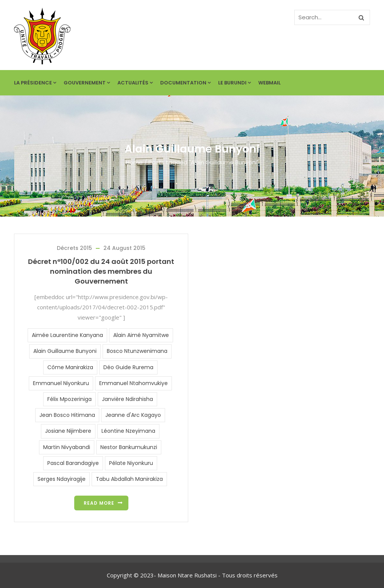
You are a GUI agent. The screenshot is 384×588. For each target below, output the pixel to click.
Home (134, 162)
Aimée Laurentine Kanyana (67, 335)
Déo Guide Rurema (128, 367)
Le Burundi (234, 83)
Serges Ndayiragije (62, 479)
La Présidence (35, 83)
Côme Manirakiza (70, 367)
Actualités (135, 83)
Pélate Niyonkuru (131, 463)
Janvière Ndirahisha (127, 399)
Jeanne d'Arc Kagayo (133, 415)
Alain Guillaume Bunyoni (65, 351)
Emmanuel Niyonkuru (61, 383)
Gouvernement (87, 83)
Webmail (269, 83)
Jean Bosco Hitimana (67, 415)
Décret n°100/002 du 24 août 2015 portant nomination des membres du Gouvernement (101, 271)
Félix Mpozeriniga (69, 399)
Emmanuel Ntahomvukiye (133, 383)
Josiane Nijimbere (68, 431)
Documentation (185, 83)
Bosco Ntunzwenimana (137, 351)
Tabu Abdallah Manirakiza (129, 479)
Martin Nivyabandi (67, 447)
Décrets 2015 (74, 248)
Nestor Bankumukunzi (129, 447)
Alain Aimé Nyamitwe (141, 335)
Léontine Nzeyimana (128, 431)
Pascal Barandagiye (73, 463)
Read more (99, 503)
